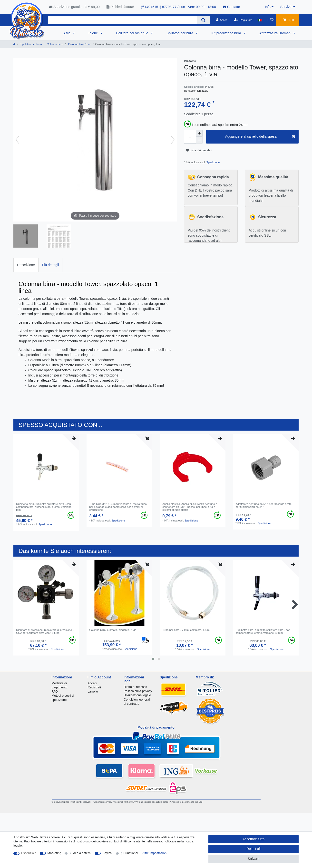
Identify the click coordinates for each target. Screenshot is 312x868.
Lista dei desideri (199, 150)
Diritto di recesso (135, 687)
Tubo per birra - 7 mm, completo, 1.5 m (186, 630)
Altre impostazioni (155, 853)
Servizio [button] (286, 7)
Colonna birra (55, 44)
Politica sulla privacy (138, 691)
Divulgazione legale (137, 695)
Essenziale (29, 853)
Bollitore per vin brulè (132, 33)
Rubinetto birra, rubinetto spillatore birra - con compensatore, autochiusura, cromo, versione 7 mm (45, 507)
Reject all (253, 849)
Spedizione (213, 162)
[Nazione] (260, 20)
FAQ (55, 691)
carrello (93, 691)
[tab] (26, 265)
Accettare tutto (253, 839)
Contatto (231, 7)
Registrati (94, 687)
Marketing (54, 853)
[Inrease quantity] (199, 133)
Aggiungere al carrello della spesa (260, 137)
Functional (131, 853)
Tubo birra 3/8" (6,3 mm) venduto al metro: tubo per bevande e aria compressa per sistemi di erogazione (118, 507)
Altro (67, 33)
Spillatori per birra (180, 33)
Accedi (92, 683)
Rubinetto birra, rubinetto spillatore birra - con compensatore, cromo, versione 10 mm (263, 631)
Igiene (94, 33)
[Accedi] (222, 20)
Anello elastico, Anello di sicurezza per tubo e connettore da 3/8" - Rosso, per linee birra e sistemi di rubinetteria (190, 507)
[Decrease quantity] (199, 140)
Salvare (253, 859)
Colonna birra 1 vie (79, 44)
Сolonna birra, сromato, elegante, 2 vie (113, 630)
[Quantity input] (190, 137)
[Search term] (122, 20)
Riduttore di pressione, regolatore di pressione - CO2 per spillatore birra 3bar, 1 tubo (45, 631)
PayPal (107, 853)
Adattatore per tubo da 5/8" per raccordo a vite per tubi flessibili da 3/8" (263, 505)
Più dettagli (50, 265)
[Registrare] (243, 20)
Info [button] (268, 7)
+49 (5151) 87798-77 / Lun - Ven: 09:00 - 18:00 (178, 7)
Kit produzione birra (227, 33)
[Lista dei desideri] (270, 20)
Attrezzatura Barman (275, 33)
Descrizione (26, 265)
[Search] (203, 20)
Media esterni (82, 853)
